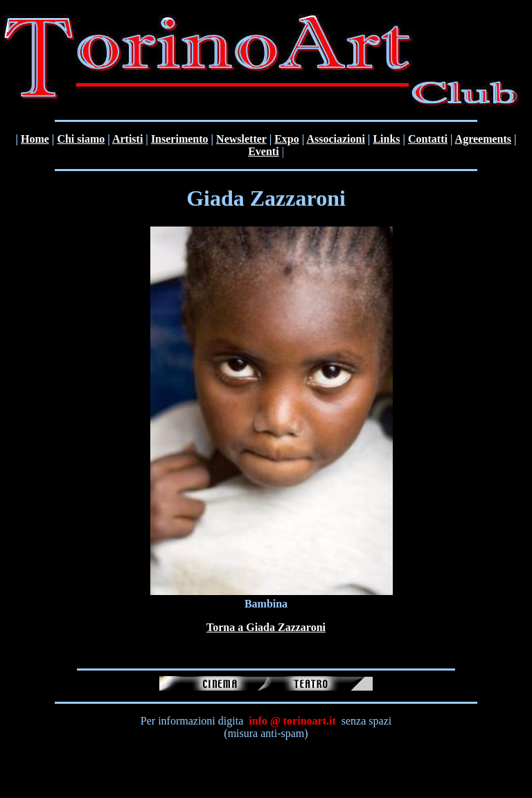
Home (35, 139)
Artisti (127, 139)
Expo (287, 139)
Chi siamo (81, 139)
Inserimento (180, 139)
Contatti (428, 139)
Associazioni (335, 139)
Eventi (263, 151)
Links (386, 139)
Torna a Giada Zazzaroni (266, 627)
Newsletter (241, 139)
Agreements (483, 139)
